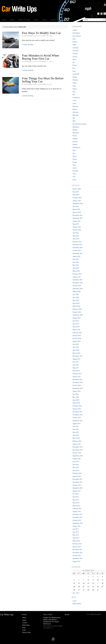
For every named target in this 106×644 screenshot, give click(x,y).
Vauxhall (75, 171)
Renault (75, 145)
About (12, 20)
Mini (74, 121)
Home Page (26, 625)
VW (74, 177)
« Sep (73, 593)
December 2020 (77, 280)
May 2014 (76, 467)
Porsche (75, 142)
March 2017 (76, 371)
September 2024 (78, 204)
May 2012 (76, 535)
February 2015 (77, 441)
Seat (74, 153)
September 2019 (78, 315)
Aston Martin (77, 36)
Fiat (74, 68)
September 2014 (78, 456)
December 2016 (77, 380)
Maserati (75, 106)
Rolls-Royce (76, 147)
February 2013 (77, 509)
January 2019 (77, 336)
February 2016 (77, 406)
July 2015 (76, 426)
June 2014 (76, 465)
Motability (76, 133)
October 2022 (77, 230)
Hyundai (75, 80)
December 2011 (77, 550)
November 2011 (77, 553)
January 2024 (77, 212)
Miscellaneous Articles (80, 124)
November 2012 (78, 517)
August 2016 (76, 391)
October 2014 (77, 453)
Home (4, 20)
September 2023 (78, 218)
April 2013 (76, 503)
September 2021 (78, 253)
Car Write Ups (7, 615)
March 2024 (76, 209)
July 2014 (76, 462)
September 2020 (78, 289)
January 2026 (77, 189)
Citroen (75, 57)
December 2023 (77, 215)
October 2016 (77, 385)
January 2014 (77, 476)
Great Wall (76, 74)
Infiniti (75, 83)
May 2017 (76, 368)
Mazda (75, 109)
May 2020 (76, 300)
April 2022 (76, 239)
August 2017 (76, 359)
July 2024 (76, 207)
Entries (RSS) (77, 604)
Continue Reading (28, 45)
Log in (75, 601)
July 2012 (76, 529)
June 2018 (76, 347)
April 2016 (76, 400)
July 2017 (76, 362)
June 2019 (76, 324)
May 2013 (76, 500)
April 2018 (76, 350)
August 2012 (76, 526)
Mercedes (75, 115)
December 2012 (77, 514)
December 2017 (77, 356)
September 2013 (78, 488)
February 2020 (77, 309)
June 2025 (76, 192)
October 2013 (77, 485)
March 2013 (76, 506)
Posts (24, 628)
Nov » (78, 593)
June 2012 (76, 532)
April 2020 (76, 303)
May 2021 (76, 265)
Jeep (74, 92)
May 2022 (76, 236)
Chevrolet (76, 51)
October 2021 (77, 250)
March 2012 (76, 541)
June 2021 (76, 262)
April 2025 (76, 195)
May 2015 (76, 432)
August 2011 (76, 561)
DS (73, 62)
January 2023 (77, 227)
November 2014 (78, 450)
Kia (74, 95)
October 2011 (77, 556)
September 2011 (78, 558)
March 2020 (76, 306)
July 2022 (76, 233)
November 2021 (78, 248)
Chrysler (75, 54)
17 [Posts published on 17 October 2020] (98, 583)
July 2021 (76, 259)
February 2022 (77, 242)
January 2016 (77, 409)
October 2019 (77, 312)
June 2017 (76, 365)
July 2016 (76, 394)
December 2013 (77, 479)
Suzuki (75, 162)
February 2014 (77, 473)
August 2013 (76, 491)
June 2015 (76, 429)
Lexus (74, 100)
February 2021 (77, 274)
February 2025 (77, 198)
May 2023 (76, 224)
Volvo (74, 174)
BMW (74, 45)
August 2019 (76, 318)
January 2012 (77, 547)
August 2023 (76, 221)
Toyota (75, 168)
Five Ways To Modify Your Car (41, 33)
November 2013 (78, 482)
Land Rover (76, 98)
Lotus (74, 103)
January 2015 (77, 444)
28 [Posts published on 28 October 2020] (84, 590)
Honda (75, 77)
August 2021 (76, 256)
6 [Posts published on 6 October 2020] (79, 580)
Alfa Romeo (76, 33)
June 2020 (76, 297)
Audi (74, 39)
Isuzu (74, 86)
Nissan (75, 136)
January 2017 (77, 377)
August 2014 (76, 459)
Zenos (74, 180)
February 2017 (77, 374)
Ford (74, 71)
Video (36, 20)
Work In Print (24, 20)
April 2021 (76, 268)
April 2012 (76, 538)
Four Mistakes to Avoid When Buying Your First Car (40, 57)
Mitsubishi (76, 127)
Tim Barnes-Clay (30, 36)
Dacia (74, 59)
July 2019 (76, 321)
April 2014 (76, 470)
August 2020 (76, 291)
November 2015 (78, 415)
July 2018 (76, 344)
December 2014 (77, 447)
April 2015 (76, 435)
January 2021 (77, 277)
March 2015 (76, 438)
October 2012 (77, 520)
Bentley (75, 42)
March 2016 (76, 403)
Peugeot (75, 139)
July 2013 (76, 494)
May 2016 (76, 397)
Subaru (75, 159)
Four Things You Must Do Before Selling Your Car (43, 80)
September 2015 (78, 421)
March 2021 (76, 271)
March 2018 (76, 353)
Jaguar (75, 89)
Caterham (75, 48)
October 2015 (77, 418)
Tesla (74, 165)
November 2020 (78, 283)
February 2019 (77, 333)
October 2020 (77, 286)
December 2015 (77, 412)
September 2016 (78, 388)
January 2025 (77, 201)
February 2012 (77, 544)
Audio (45, 20)
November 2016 (78, 382)
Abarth (75, 30)
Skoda (74, 156)
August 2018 (76, 341)
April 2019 (76, 327)
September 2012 (78, 523)
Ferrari (75, 65)
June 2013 (76, 497)
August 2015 (76, 424)
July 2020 (76, 294)
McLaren (75, 112)
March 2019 (76, 330)
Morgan (75, 130)
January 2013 (77, 512)
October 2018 (77, 338)
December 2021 (77, 245)
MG (74, 118)
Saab (74, 150)
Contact (54, 20)
